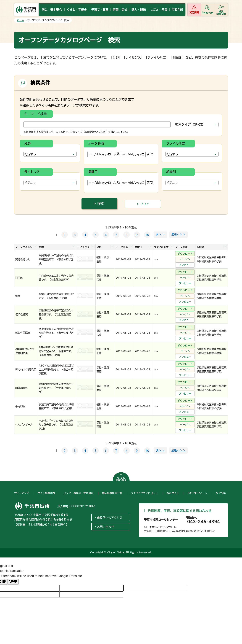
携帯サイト (173, 493)
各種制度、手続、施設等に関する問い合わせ (180, 511)
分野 (27, 143)
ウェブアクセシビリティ (144, 493)
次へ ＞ (160, 235)
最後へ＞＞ (178, 235)
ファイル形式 (176, 143)
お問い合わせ (106, 527)
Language (208, 12)
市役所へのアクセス (110, 518)
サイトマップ (22, 493)
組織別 (171, 172)
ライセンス (32, 172)
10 (147, 235)
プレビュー (185, 265)
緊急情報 (194, 12)
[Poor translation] (13, 582)
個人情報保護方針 (112, 493)
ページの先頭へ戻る (121, 479)
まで (137, 154)
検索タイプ (183, 124)
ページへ (185, 259)
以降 (104, 154)
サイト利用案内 (46, 493)
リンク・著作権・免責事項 (78, 493)
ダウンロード (185, 254)
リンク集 (221, 493)
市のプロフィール (197, 493)
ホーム (21, 20)
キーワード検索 (35, 114)
